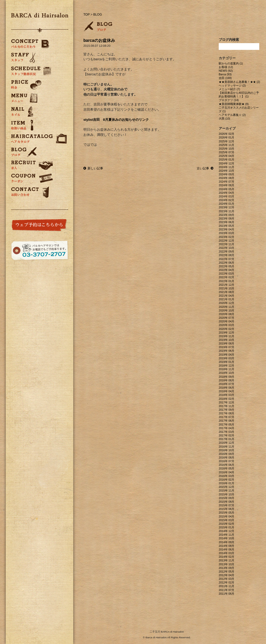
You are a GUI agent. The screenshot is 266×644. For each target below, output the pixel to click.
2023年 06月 (227, 222)
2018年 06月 (227, 388)
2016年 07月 (227, 461)
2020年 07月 (227, 318)
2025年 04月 (227, 156)
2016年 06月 (227, 465)
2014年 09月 (227, 542)
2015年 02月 (227, 524)
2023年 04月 (227, 229)
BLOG (98, 15)
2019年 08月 (227, 343)
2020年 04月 (227, 321)
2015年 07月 (227, 505)
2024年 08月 (227, 178)
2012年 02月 (227, 582)
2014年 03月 (227, 553)
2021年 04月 (227, 296)
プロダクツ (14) (229, 100)
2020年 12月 (227, 303)
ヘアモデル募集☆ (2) (232, 115)
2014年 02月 (227, 557)
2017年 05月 (227, 424)
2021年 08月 (227, 292)
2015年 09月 (227, 498)
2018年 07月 (227, 384)
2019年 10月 (227, 340)
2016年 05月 (227, 468)
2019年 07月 (227, 347)
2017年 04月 (227, 428)
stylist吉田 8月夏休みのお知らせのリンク (116, 120)
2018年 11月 (227, 369)
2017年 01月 (227, 439)
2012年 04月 (227, 575)
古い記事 (205, 168)
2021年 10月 (227, 288)
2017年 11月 (227, 406)
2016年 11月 (227, 447)
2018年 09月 (227, 377)
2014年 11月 (227, 535)
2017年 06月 (227, 421)
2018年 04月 (227, 391)
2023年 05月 (227, 226)
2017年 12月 (227, 402)
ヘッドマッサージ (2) (232, 85)
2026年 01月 (227, 137)
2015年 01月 (227, 527)
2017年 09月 (227, 410)
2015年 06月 (227, 509)
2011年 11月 (227, 586)
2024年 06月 (227, 185)
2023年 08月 (227, 218)
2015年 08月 (227, 502)
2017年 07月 (227, 417)
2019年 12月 (227, 333)
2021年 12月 (227, 285)
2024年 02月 (227, 200)
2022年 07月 (227, 259)
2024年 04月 (227, 193)
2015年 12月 (227, 487)
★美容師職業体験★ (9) (234, 104)
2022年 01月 (227, 281)
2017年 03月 (227, 432)
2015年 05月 (227, 513)
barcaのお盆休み (99, 40)
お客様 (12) (226, 67)
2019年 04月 (227, 355)
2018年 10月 (227, 373)
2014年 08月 (227, 546)
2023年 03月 (227, 233)
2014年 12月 (227, 531)
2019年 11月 (227, 336)
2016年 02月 (227, 480)
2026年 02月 (227, 134)
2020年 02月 (227, 329)
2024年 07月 (227, 182)
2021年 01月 (227, 299)
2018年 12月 (227, 366)
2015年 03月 (227, 520)
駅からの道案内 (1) (231, 63)
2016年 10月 (227, 450)
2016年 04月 (227, 472)
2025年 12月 (227, 141)
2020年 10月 (227, 310)
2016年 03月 (227, 476)
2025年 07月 (227, 152)
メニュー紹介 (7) (229, 89)
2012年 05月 (227, 572)
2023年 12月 (227, 207)
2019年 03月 (227, 358)
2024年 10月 (227, 171)
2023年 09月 (227, 215)
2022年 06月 (227, 263)
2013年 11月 (227, 560)
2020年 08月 (227, 314)
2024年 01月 (227, 204)
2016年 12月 (227, 443)
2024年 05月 (227, 189)
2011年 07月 (227, 590)
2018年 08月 (227, 380)
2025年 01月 (227, 160)
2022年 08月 (227, 255)
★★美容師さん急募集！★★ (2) (239, 82)
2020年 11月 (227, 307)
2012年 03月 (227, 579)
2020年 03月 (227, 325)
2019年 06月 (227, 351)
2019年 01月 (227, 362)
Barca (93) (225, 74)
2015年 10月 (227, 494)
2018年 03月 (227, 395)
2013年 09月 (227, 568)
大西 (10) (224, 118)
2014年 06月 (227, 549)
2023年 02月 (227, 237)
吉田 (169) (225, 78)
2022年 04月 (227, 270)
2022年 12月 (227, 241)
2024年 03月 (227, 196)
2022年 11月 (227, 244)
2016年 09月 (227, 454)
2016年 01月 (227, 483)
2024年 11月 (227, 167)
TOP (87, 15)
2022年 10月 (227, 248)
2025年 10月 (227, 149)
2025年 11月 (227, 145)
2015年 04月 (227, 516)
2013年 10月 (227, 564)
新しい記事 (93, 168)
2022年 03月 (227, 274)
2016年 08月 (227, 457)
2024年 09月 (227, 174)
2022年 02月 (227, 277)
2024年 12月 (227, 163)
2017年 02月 (227, 435)
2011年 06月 (227, 594)
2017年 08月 (227, 413)
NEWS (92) (226, 71)
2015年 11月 (227, 490)
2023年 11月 (227, 211)
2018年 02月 (227, 399)
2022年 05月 (227, 266)
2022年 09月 (227, 251)
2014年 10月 (227, 538)
